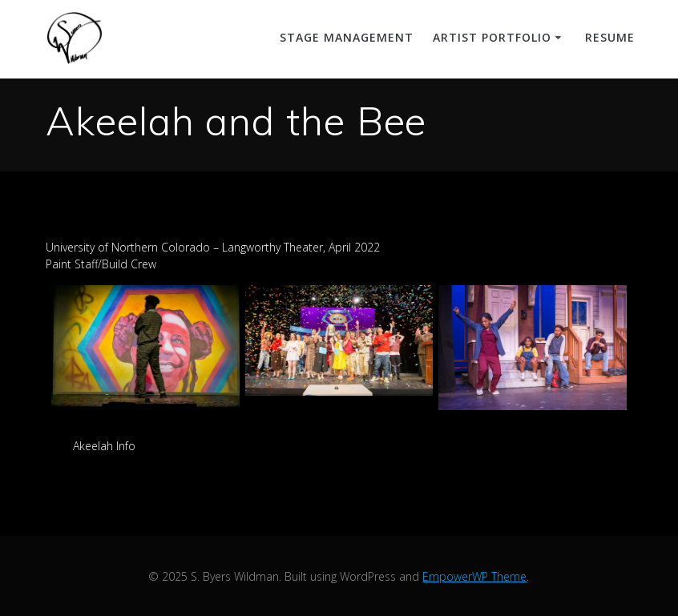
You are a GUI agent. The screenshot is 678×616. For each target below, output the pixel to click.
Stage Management (347, 37)
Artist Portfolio (492, 37)
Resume (610, 37)
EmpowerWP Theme (474, 576)
